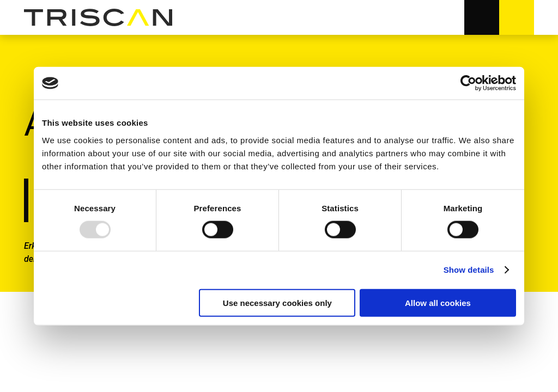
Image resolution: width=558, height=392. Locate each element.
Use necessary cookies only (277, 302)
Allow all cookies (438, 302)
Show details (469, 270)
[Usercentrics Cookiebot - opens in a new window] (468, 83)
